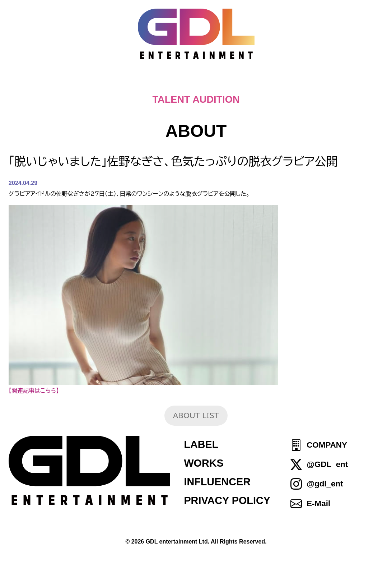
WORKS (204, 463)
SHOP (336, 83)
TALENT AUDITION (196, 99)
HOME (57, 83)
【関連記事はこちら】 (34, 390)
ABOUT (199, 83)
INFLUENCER (217, 482)
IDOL (296, 83)
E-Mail (318, 503)
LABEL (201, 444)
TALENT (250, 83)
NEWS (152, 83)
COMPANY (327, 445)
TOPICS (105, 83)
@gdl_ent (325, 484)
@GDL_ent (327, 464)
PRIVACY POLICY (227, 500)
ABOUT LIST (196, 415)
